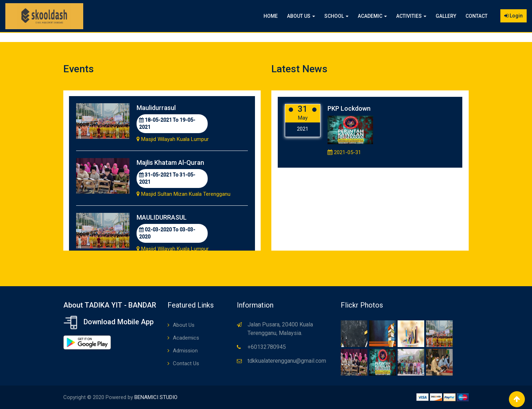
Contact (477, 16)
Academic (372, 16)
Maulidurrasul (156, 108)
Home (271, 16)
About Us (301, 16)
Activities (411, 16)
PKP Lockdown (349, 108)
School (336, 16)
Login (514, 16)
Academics (186, 338)
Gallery (446, 16)
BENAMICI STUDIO (156, 397)
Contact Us (186, 363)
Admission (185, 351)
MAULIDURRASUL (162, 217)
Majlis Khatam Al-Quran (170, 162)
